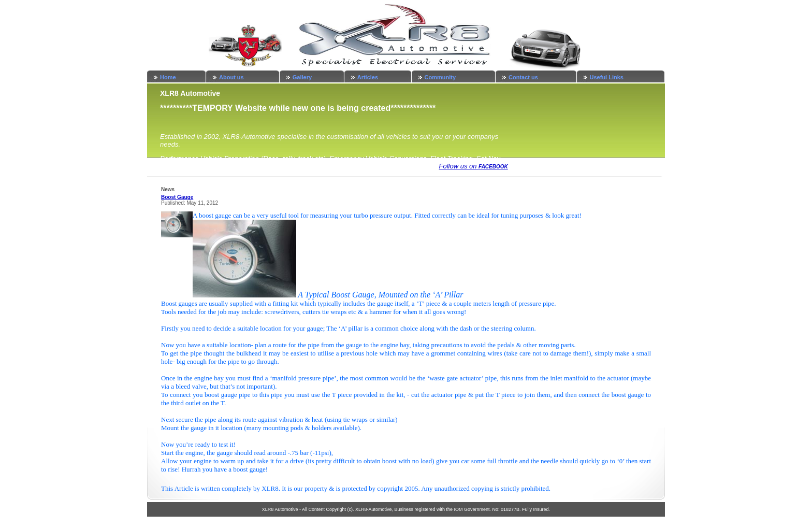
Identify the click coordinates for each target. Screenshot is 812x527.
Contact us (523, 77)
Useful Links (607, 77)
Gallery (302, 77)
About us (231, 77)
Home (168, 77)
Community (440, 77)
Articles (368, 77)
